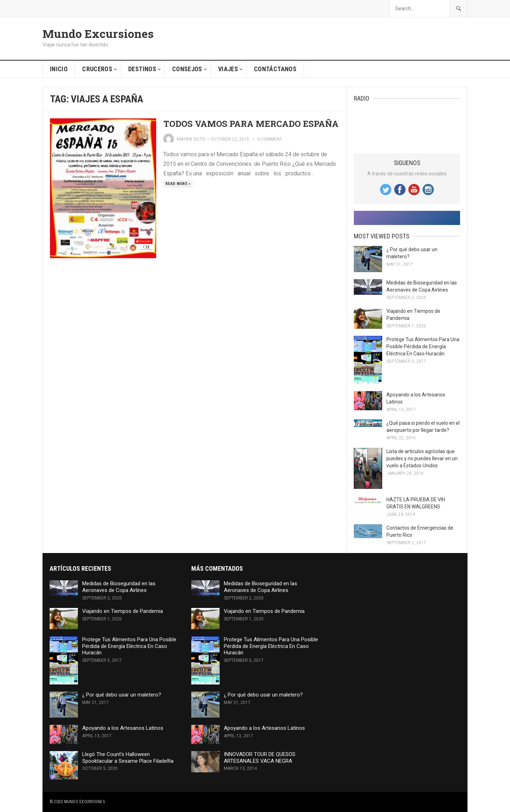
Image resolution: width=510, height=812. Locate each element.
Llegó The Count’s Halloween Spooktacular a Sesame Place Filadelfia (128, 758)
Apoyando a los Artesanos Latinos (123, 728)
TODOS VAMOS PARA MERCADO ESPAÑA (251, 124)
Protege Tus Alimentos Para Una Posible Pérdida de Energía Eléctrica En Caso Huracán (423, 346)
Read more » (178, 184)
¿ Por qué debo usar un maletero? (122, 695)
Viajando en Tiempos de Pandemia (123, 611)
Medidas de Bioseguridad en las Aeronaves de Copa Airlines (119, 587)
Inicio (59, 69)
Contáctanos (275, 69)
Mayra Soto (191, 139)
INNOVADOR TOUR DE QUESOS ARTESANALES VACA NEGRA (260, 758)
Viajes (228, 69)
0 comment (270, 139)
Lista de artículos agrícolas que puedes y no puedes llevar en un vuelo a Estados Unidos (422, 458)
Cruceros (97, 69)
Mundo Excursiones (98, 34)
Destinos (142, 69)
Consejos (187, 69)
